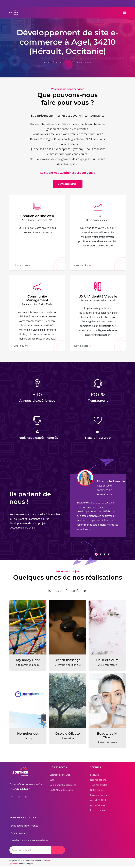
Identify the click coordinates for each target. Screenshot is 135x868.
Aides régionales (98, 807)
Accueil (48, 62)
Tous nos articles (99, 787)
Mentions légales (26, 865)
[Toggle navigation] (125, 13)
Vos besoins (61, 62)
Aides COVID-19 (98, 802)
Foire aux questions (100, 797)
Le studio (95, 776)
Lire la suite (22, 266)
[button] (96, 556)
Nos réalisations (98, 781)
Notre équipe (97, 792)
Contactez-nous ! (68, 184)
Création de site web (81, 62)
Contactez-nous (19, 835)
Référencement (98, 812)
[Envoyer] (58, 852)
